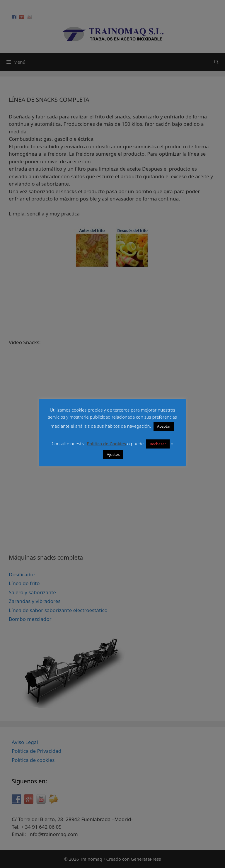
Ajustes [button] (113, 454)
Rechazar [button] (158, 444)
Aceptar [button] (164, 426)
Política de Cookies (106, 444)
